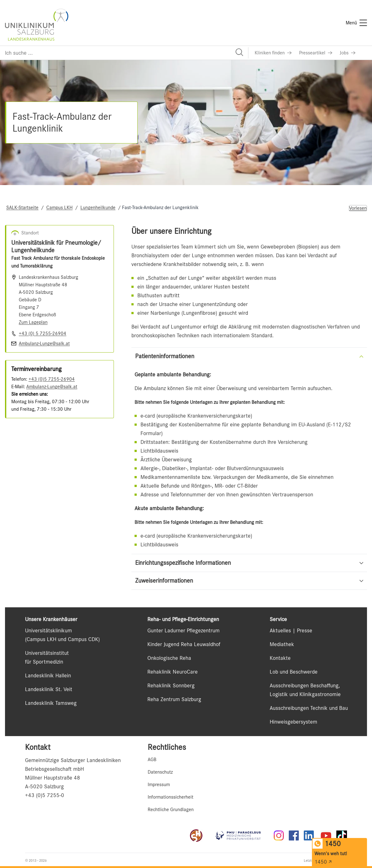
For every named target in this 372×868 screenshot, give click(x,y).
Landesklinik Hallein (48, 675)
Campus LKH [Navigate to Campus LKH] (59, 208)
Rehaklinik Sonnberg (171, 685)
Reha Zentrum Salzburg (174, 699)
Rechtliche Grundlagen (171, 810)
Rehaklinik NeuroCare (173, 672)
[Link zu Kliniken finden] (273, 53)
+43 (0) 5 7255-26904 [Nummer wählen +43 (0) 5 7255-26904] (43, 334)
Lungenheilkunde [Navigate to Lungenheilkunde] (98, 208)
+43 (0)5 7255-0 (45, 795)
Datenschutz (160, 772)
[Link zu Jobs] (348, 53)
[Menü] (356, 23)
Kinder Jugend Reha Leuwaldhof (184, 644)
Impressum (159, 785)
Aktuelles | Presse (291, 630)
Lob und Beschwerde (294, 672)
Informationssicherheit (171, 797)
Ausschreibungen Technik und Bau (309, 708)
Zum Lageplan (33, 322)
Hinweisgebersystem (293, 722)
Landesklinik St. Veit (49, 689)
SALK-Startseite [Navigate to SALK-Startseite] (22, 208)
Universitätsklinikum (48, 630)
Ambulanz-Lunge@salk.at (52, 387)
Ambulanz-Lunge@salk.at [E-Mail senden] (44, 344)
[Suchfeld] (124, 53)
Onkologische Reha (169, 658)
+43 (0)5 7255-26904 (52, 379)
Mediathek (282, 644)
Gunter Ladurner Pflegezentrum (183, 630)
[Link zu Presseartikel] (316, 53)
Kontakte (280, 658)
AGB (152, 760)
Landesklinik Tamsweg (51, 703)
